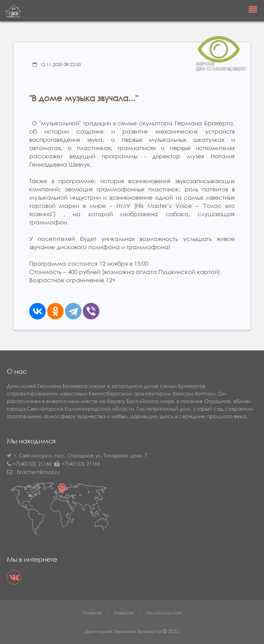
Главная (92, 613)
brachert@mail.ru (38, 472)
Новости (124, 613)
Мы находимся (164, 613)
